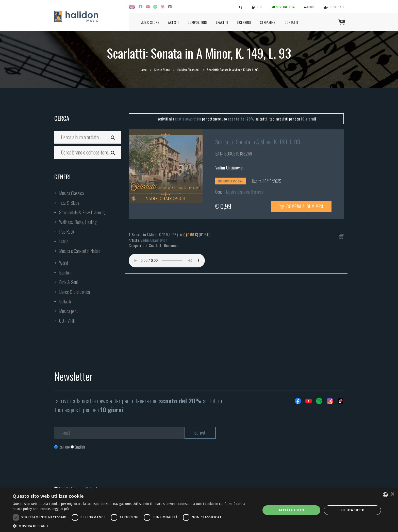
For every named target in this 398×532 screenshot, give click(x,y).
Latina (64, 241)
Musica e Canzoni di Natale (80, 251)
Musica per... (69, 311)
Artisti (173, 22)
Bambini (65, 272)
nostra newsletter (188, 119)
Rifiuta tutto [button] (352, 510)
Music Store (150, 22)
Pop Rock (67, 232)
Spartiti (222, 22)
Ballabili (65, 301)
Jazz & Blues (69, 203)
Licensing (244, 22)
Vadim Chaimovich (230, 167)
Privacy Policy (85, 488)
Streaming (268, 22)
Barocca (257, 192)
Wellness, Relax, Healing (78, 222)
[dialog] (199, 510)
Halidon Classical (188, 70)
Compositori (197, 22)
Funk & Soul (68, 282)
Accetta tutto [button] (291, 510)
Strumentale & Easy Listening (82, 212)
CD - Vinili (67, 321)
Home (143, 70)
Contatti (291, 22)
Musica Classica (71, 193)
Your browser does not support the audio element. (167, 261)
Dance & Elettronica (74, 292)
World (64, 263)
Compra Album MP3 (301, 206)
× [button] (392, 494)
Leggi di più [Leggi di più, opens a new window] (60, 509)
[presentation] (93, 470)
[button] (133, 526)
